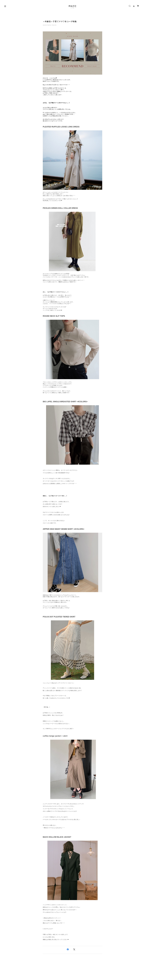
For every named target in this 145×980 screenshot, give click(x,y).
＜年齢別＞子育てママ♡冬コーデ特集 (60, 22)
